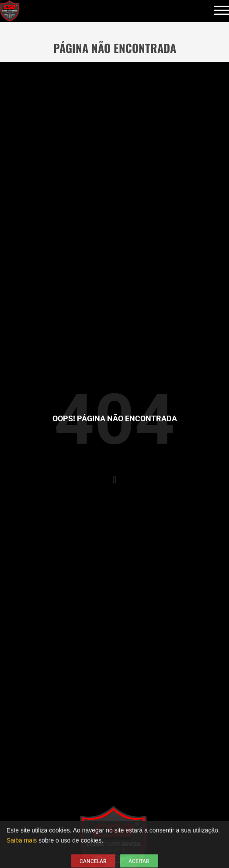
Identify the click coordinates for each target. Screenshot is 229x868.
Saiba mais (22, 843)
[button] (114, 480)
